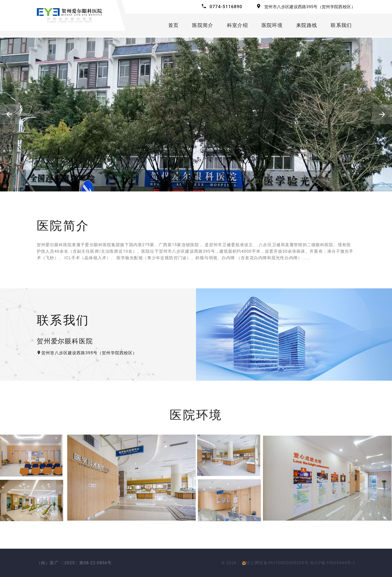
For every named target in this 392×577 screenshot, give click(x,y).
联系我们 (342, 25)
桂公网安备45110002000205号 (275, 563)
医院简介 (203, 25)
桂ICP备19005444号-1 (333, 563)
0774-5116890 (226, 7)
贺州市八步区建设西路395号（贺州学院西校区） (310, 7)
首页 (174, 25)
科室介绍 (238, 25)
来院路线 (307, 25)
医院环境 (273, 25)
